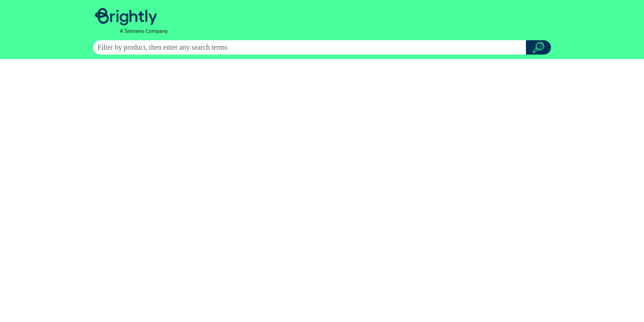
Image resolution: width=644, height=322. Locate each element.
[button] (538, 47)
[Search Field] (322, 47)
